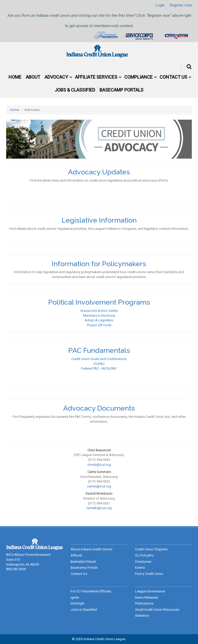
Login (160, 5)
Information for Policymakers (99, 264)
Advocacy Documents (99, 408)
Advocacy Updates (99, 172)
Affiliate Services (96, 77)
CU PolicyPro (145, 555)
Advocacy (56, 77)
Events (140, 568)
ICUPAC (99, 364)
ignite (75, 597)
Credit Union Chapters (151, 549)
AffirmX (76, 555)
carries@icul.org (99, 486)
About (33, 77)
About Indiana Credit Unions (92, 549)
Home (15, 77)
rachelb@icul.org (99, 508)
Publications (144, 603)
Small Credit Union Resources (157, 610)
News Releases (147, 597)
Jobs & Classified (75, 90)
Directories (143, 562)
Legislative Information (99, 220)
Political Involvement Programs (99, 302)
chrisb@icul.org (99, 465)
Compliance (138, 77)
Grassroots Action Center (99, 311)
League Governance (150, 591)
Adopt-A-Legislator (99, 320)
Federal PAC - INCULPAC (99, 368)
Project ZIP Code (99, 325)
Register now (181, 5)
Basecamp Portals (121, 90)
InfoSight (77, 603)
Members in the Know (99, 316)
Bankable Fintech (83, 562)
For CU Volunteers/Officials (91, 591)
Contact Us (173, 77)
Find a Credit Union (149, 574)
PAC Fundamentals (99, 350)
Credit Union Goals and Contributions (99, 359)
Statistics (142, 616)
